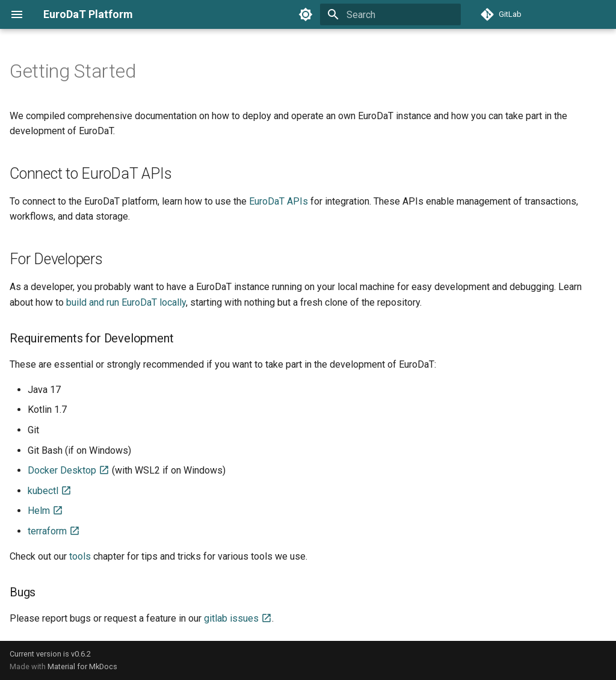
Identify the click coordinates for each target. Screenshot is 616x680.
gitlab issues (238, 618)
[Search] (390, 14)
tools (80, 556)
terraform (54, 531)
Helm (45, 511)
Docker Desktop (69, 470)
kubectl (50, 491)
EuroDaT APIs (279, 201)
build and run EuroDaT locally (126, 302)
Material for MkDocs (82, 666)
